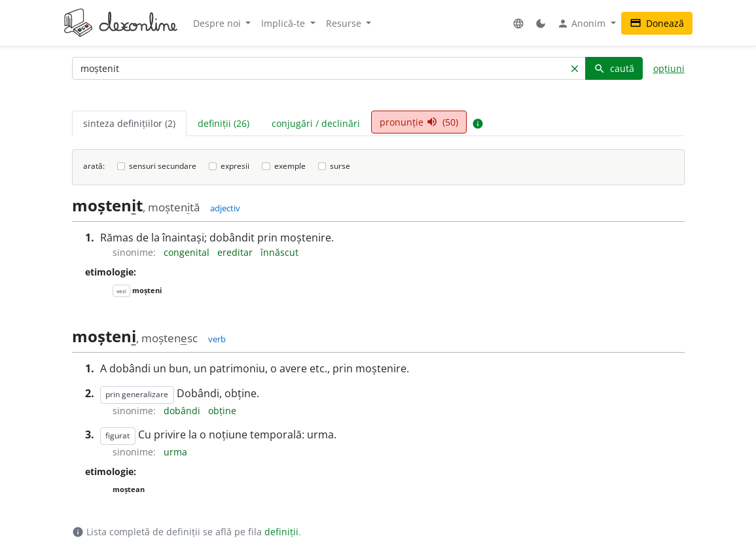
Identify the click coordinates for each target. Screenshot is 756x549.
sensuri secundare (163, 166)
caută (614, 68)
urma (175, 452)
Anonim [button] (583, 24)
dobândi (183, 411)
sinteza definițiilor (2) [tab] (129, 123)
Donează (657, 23)
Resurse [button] (345, 23)
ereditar (236, 252)
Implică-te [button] (284, 23)
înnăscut (279, 252)
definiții (281, 532)
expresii (235, 166)
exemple (290, 166)
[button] (518, 23)
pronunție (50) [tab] (419, 122)
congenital (188, 252)
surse (340, 166)
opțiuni (669, 68)
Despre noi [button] (218, 23)
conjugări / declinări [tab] (316, 123)
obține (222, 411)
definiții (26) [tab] (224, 123)
